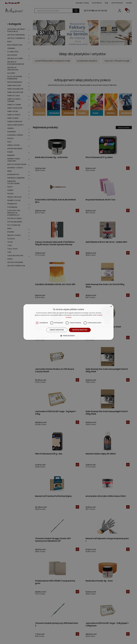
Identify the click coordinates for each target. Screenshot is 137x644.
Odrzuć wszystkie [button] (57, 330)
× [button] (111, 307)
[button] (68, 336)
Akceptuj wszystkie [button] (80, 330)
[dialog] (68, 322)
